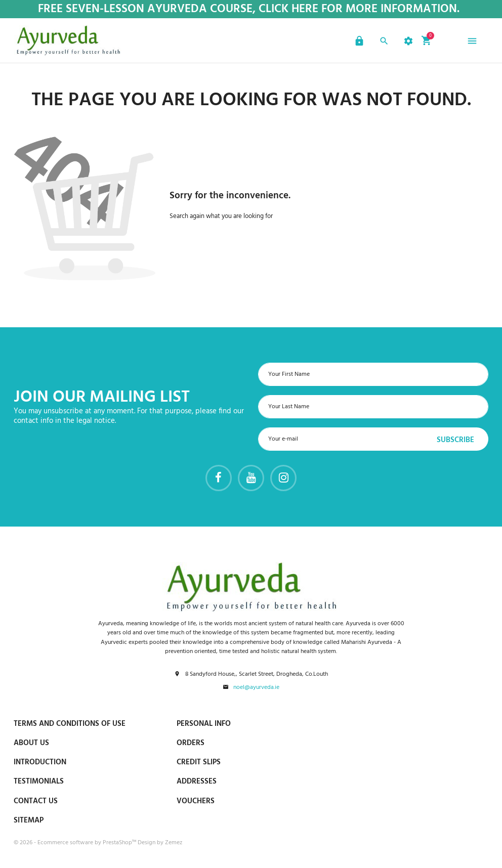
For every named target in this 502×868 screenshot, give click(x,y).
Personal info (204, 724)
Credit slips (199, 762)
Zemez (174, 843)
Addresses (197, 782)
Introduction (40, 762)
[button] (358, 42)
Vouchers (196, 801)
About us (31, 743)
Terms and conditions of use (70, 724)
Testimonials (39, 782)
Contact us (36, 801)
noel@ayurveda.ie (256, 688)
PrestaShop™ (120, 843)
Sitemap (29, 820)
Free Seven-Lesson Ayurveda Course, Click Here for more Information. (249, 9)
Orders (191, 743)
